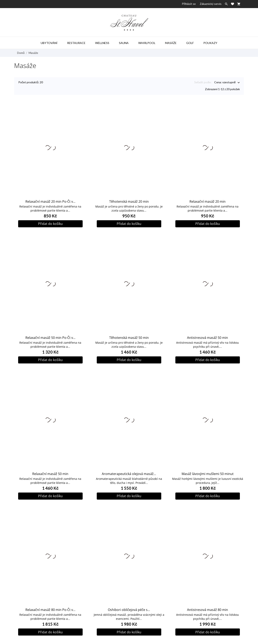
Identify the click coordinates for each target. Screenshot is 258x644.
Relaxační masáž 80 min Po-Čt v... (50, 606)
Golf (190, 43)
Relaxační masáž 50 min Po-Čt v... (50, 334)
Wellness (102, 43)
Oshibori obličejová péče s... (129, 606)
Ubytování (49, 43)
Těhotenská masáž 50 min (129, 334)
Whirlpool (147, 43)
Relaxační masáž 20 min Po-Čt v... (50, 198)
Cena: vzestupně (225, 83)
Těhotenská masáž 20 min (129, 198)
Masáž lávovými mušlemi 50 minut (208, 471)
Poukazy (210, 43)
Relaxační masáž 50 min (50, 471)
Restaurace (76, 43)
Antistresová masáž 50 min (208, 334)
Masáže (171, 43)
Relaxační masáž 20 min (208, 198)
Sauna (124, 43)
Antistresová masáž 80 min (208, 606)
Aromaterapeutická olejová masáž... (129, 471)
